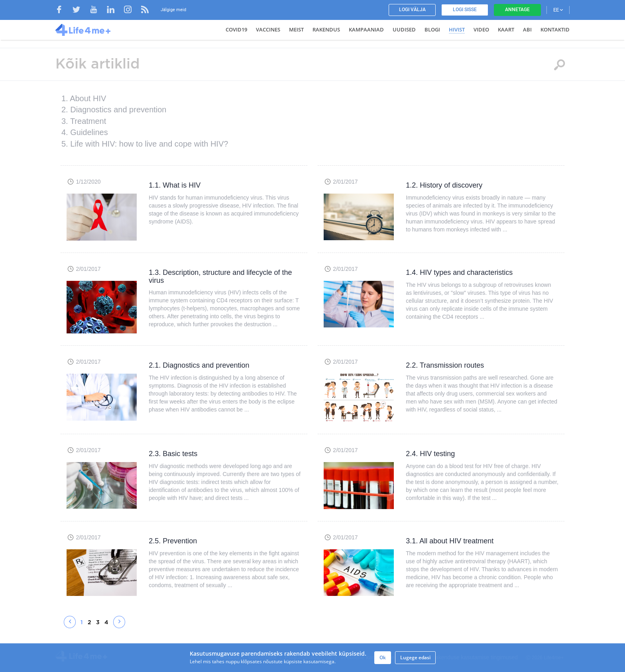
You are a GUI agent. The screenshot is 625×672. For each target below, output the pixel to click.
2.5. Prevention (173, 541)
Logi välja (412, 10)
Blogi (432, 29)
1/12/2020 (88, 182)
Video (481, 29)
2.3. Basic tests (173, 454)
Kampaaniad (366, 29)
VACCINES (268, 29)
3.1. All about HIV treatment (450, 541)
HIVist (457, 29)
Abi (527, 29)
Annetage (517, 10)
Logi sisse (465, 10)
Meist (296, 29)
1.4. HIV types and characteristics (459, 272)
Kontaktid (555, 29)
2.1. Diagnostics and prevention (199, 365)
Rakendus (326, 29)
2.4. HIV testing (430, 454)
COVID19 (236, 29)
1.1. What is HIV (175, 185)
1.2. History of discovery (444, 185)
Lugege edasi (415, 657)
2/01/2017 (345, 182)
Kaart (506, 29)
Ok (383, 657)
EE (558, 10)
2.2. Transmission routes (445, 365)
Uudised (404, 29)
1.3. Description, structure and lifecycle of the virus (220, 276)
